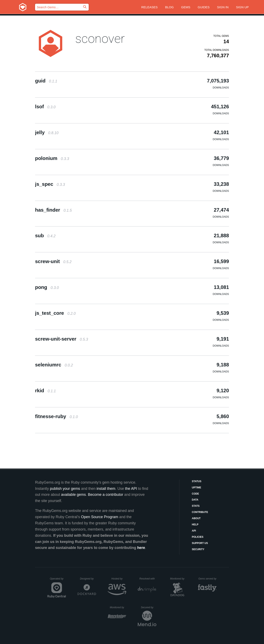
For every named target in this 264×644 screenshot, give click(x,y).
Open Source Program (100, 517)
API (194, 531)
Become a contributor (105, 495)
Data (195, 500)
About (196, 518)
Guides (204, 7)
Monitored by (178, 579)
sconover (100, 39)
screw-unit (53, 261)
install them (106, 489)
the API (131, 489)
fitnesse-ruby (56, 416)
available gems (73, 495)
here (141, 548)
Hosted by (119, 579)
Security (198, 549)
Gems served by (208, 579)
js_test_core (55, 313)
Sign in (223, 7)
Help (195, 525)
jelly (47, 132)
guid (46, 81)
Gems (186, 7)
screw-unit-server (62, 339)
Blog (169, 7)
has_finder (53, 210)
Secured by (149, 607)
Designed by (88, 579)
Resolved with (148, 579)
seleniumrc (54, 365)
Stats (196, 506)
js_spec (50, 184)
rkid (45, 391)
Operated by (58, 580)
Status (197, 481)
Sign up (242, 7)
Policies (198, 537)
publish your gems (65, 489)
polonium (52, 158)
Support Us (200, 543)
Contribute (200, 512)
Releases (149, 7)
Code (195, 494)
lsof (45, 107)
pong (47, 287)
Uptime (196, 488)
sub (45, 236)
